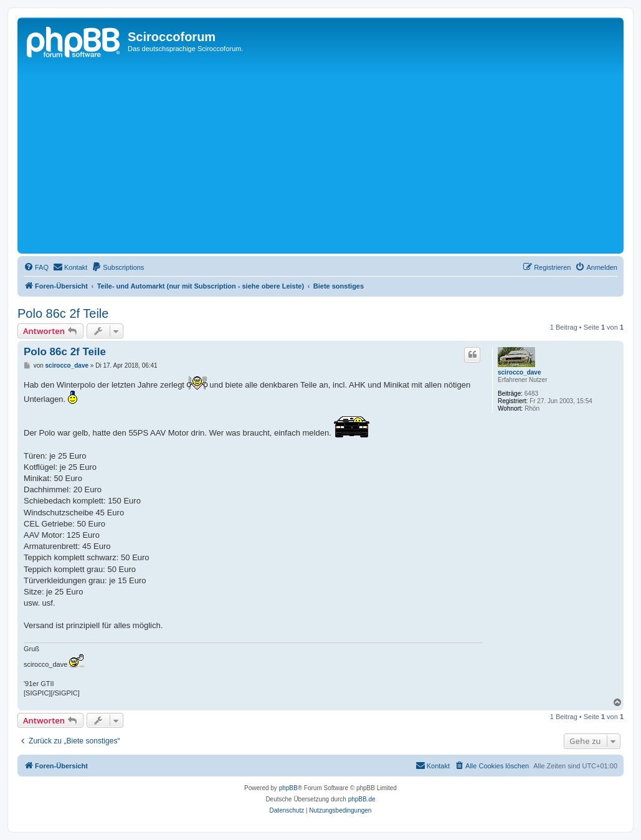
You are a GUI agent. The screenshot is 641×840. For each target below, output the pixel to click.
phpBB (288, 788)
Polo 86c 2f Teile (63, 313)
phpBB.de (362, 799)
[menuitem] (36, 267)
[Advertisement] (320, 157)
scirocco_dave (520, 372)
